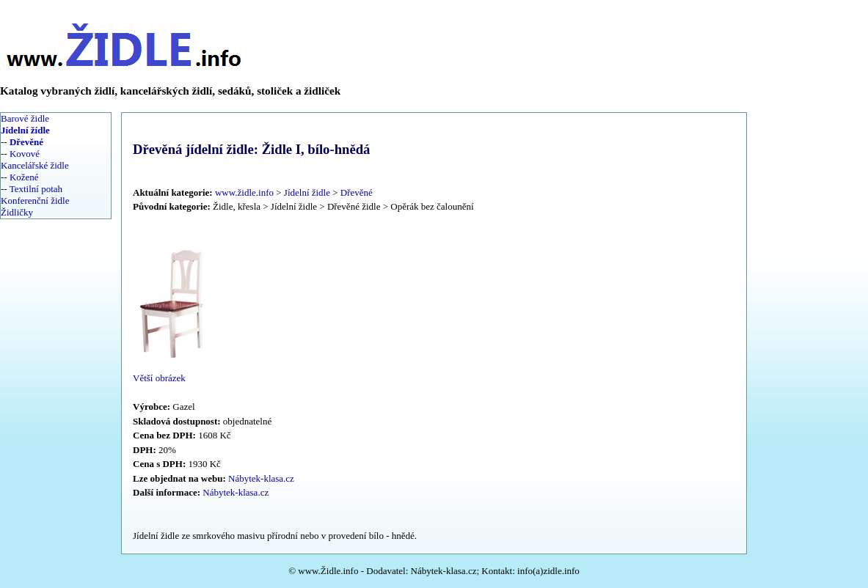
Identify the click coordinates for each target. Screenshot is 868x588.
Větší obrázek (159, 378)
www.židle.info (244, 192)
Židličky (17, 212)
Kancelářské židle (35, 165)
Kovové (25, 154)
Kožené (24, 177)
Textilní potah (36, 189)
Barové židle (25, 118)
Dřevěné (357, 192)
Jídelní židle (307, 192)
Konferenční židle (35, 201)
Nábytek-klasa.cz (261, 478)
